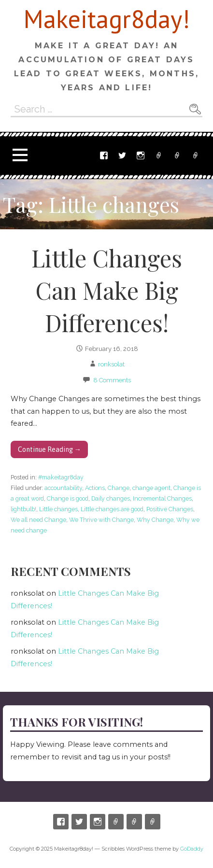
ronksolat (111, 364)
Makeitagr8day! (107, 19)
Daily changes (111, 498)
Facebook (104, 155)
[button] (20, 155)
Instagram (141, 155)
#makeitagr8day (61, 477)
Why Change (155, 520)
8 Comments (112, 380)
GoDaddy (192, 849)
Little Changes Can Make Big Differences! (107, 290)
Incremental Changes (162, 498)
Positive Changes (170, 509)
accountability (63, 488)
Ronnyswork (196, 155)
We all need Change (38, 520)
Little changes (58, 509)
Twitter (122, 155)
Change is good (68, 498)
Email (177, 155)
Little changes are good (112, 509)
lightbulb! (23, 509)
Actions (95, 488)
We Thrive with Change (101, 520)
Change (119, 488)
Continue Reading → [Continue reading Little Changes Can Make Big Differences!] (50, 449)
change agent (151, 488)
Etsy (159, 155)
